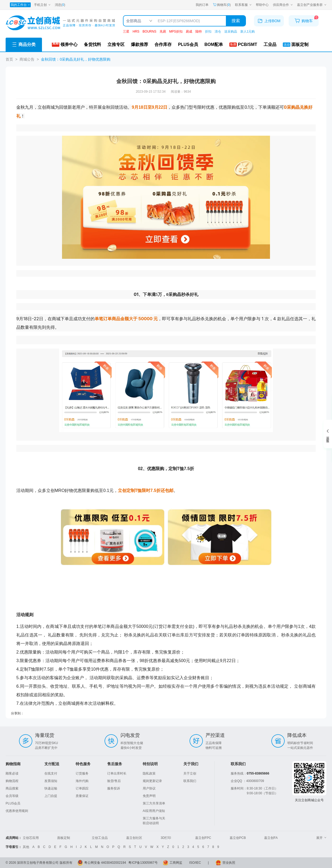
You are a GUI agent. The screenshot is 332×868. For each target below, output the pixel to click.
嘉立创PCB (238, 838)
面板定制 (64, 838)
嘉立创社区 (134, 838)
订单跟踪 (82, 788)
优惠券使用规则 (17, 811)
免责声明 (149, 796)
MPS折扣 (176, 32)
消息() (60, 5)
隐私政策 (149, 773)
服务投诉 (114, 788)
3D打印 (166, 838)
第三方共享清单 (154, 803)
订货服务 (82, 773)
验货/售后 (114, 781)
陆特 (199, 32)
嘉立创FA (271, 838)
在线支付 (51, 773)
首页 (9, 59)
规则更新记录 (152, 781)
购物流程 (12, 781)
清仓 (218, 32)
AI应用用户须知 (154, 811)
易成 (189, 32)
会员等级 (12, 796)
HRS (136, 32)
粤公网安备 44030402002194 (105, 863)
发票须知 (51, 781)
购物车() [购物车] (222, 5)
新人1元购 (248, 32)
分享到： (17, 713)
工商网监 (176, 863)
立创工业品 (100, 838)
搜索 (236, 21)
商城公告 (27, 59)
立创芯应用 (31, 838)
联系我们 (190, 781)
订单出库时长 (117, 773)
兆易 (163, 32)
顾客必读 (12, 773)
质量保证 (82, 796)
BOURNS (149, 32)
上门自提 (51, 796)
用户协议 (149, 788)
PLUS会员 (13, 803)
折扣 (208, 32)
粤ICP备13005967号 (143, 863)
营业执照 (229, 863)
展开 (321, 838)
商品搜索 (12, 788)
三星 (126, 32)
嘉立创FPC (203, 838)
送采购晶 (231, 32)
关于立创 (190, 773)
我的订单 (202, 5)
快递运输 (51, 788)
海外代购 (82, 781)
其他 (26, 847)
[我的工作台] (20, 5)
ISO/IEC (195, 863)
